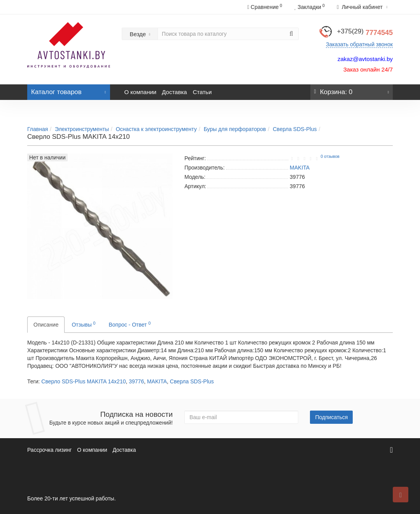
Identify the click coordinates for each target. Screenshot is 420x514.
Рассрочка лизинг (49, 450)
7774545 (365, 33)
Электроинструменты (82, 129)
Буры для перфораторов (235, 129)
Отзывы (83, 324)
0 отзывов (330, 156)
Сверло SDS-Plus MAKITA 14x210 (83, 381)
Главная (38, 129)
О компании (141, 92)
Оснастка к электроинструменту (156, 129)
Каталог (69, 90)
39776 (136, 381)
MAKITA (157, 381)
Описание (46, 325)
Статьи (202, 92)
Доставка (174, 92)
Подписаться (331, 417)
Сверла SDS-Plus (295, 129)
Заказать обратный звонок (359, 44)
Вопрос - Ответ (129, 324)
